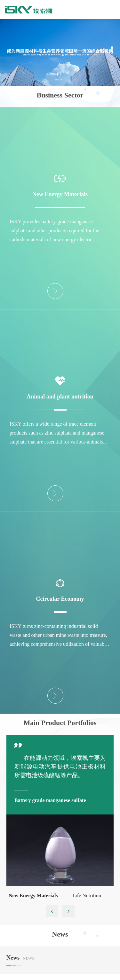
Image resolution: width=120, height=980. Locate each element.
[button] (112, 48)
